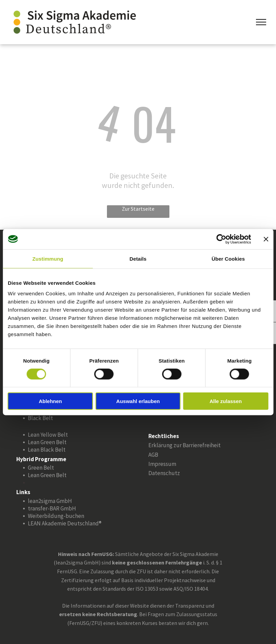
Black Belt (40, 418)
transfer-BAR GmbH (52, 508)
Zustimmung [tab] (48, 258)
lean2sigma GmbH (50, 501)
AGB (153, 455)
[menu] (261, 22)
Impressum (162, 464)
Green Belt (41, 468)
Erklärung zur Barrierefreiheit (185, 445)
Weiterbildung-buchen (56, 516)
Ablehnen (50, 401)
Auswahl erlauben (138, 401)
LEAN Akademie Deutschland (63, 523)
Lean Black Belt (47, 450)
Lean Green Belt (47, 442)
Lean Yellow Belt (48, 435)
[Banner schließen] (266, 239)
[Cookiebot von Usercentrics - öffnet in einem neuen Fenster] (221, 239)
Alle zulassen (226, 401)
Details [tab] (138, 258)
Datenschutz (164, 473)
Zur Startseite (138, 209)
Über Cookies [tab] (228, 258)
